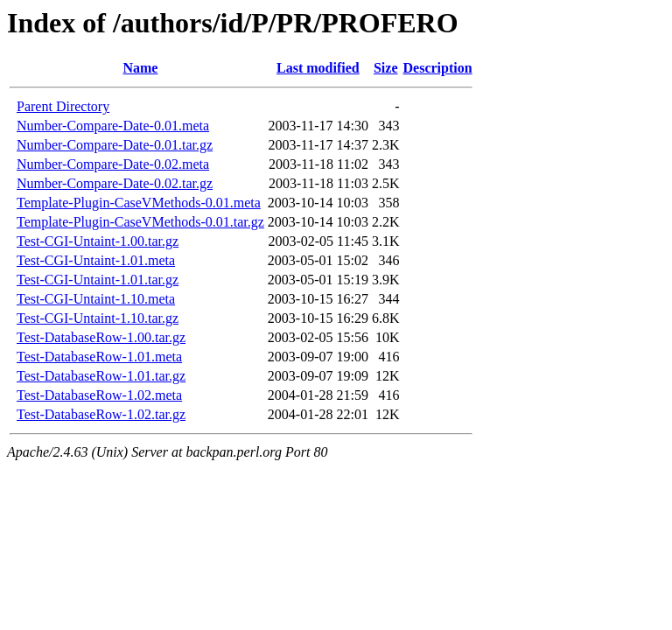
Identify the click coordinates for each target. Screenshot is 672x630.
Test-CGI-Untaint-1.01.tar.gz (98, 280)
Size (386, 68)
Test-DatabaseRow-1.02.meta (99, 395)
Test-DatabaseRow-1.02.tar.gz (101, 414)
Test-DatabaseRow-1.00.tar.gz (101, 337)
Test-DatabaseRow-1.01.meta (99, 357)
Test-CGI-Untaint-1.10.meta (96, 299)
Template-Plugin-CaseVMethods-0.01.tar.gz (140, 222)
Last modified (318, 68)
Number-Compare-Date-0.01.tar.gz (115, 145)
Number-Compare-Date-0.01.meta (113, 126)
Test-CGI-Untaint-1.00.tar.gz (98, 241)
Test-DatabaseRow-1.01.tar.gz (101, 376)
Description (438, 68)
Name (140, 68)
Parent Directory (63, 106)
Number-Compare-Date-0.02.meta (113, 164)
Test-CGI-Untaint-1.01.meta (96, 260)
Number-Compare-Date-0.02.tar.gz (115, 183)
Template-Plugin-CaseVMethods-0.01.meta (139, 203)
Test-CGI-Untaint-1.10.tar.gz (98, 318)
